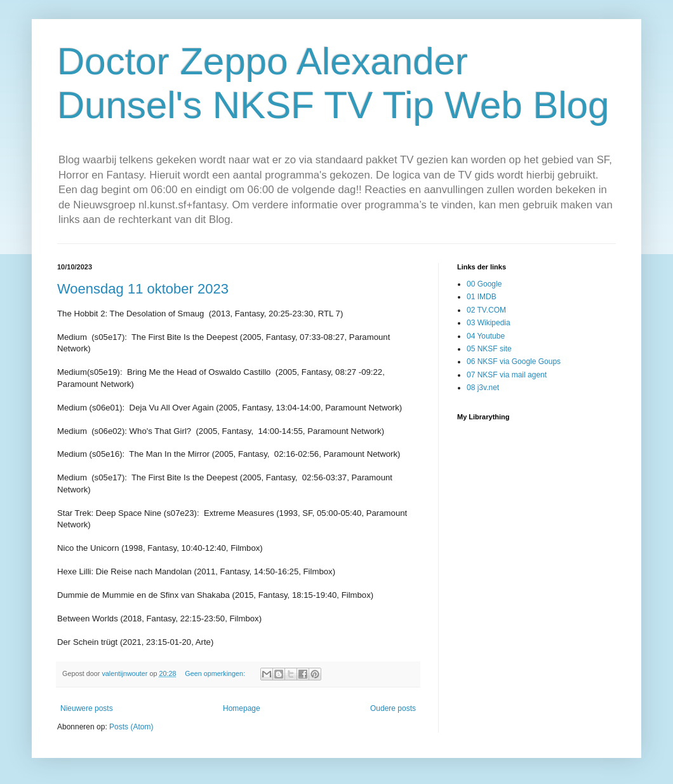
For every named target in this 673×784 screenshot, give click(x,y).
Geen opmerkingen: (216, 673)
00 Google (484, 284)
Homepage (242, 708)
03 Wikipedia (489, 323)
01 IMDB (482, 297)
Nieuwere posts (87, 708)
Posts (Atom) (131, 727)
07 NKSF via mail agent (507, 375)
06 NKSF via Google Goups (514, 362)
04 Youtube (486, 336)
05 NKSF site (489, 349)
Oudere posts (393, 708)
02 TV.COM (486, 310)
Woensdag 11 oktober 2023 (143, 289)
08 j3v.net (483, 388)
